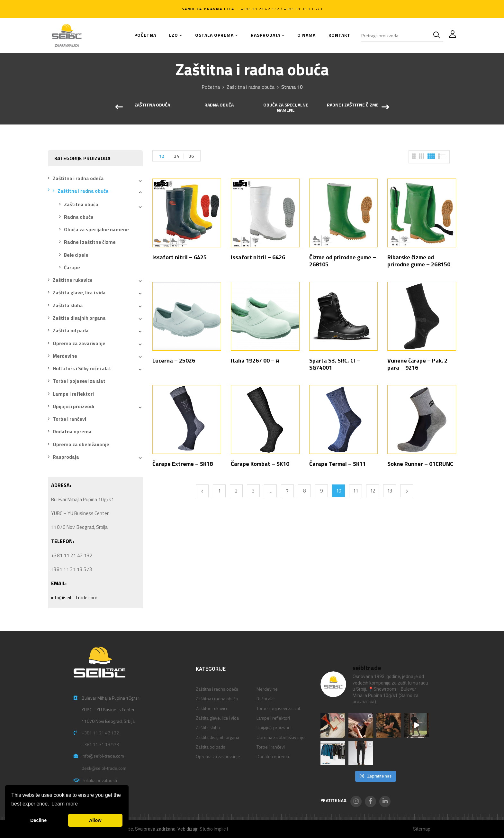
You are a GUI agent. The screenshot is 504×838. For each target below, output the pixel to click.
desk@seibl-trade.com (104, 768)
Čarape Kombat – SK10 (260, 464)
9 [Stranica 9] (321, 491)
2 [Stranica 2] (236, 491)
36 (191, 156)
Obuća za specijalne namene (286, 108)
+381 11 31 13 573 (100, 744)
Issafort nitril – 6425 (180, 257)
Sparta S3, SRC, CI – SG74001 (335, 364)
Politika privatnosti (99, 780)
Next (407, 491)
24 (176, 156)
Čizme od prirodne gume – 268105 (343, 261)
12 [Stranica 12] (373, 491)
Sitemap (422, 829)
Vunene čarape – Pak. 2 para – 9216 (417, 364)
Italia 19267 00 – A (255, 360)
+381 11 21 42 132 (100, 733)
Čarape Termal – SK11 (337, 464)
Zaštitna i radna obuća (251, 87)
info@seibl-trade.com (74, 598)
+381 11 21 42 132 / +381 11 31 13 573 (282, 9)
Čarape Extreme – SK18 (183, 464)
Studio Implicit (214, 829)
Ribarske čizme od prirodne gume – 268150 (419, 261)
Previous (202, 491)
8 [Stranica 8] (304, 491)
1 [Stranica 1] (219, 491)
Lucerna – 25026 (174, 360)
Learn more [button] (65, 804)
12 (162, 156)
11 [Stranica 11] (355, 491)
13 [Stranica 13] (390, 491)
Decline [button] (38, 820)
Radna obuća (219, 105)
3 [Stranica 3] (253, 491)
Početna (211, 87)
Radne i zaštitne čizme (353, 105)
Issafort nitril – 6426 (258, 257)
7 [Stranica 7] (287, 491)
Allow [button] (95, 820)
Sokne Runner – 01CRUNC (420, 464)
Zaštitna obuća (152, 105)
